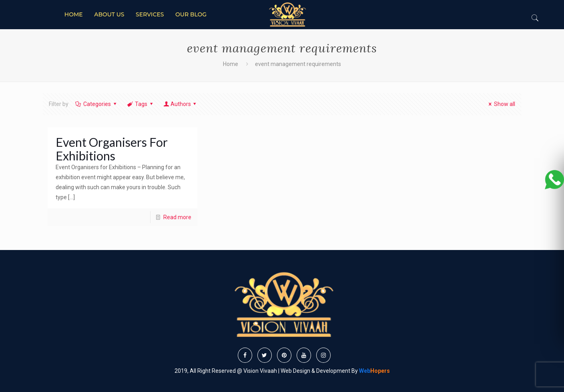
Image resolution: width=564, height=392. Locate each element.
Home (231, 64)
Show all (501, 104)
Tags (141, 104)
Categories (97, 104)
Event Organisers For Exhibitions (112, 149)
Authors (181, 104)
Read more (177, 217)
